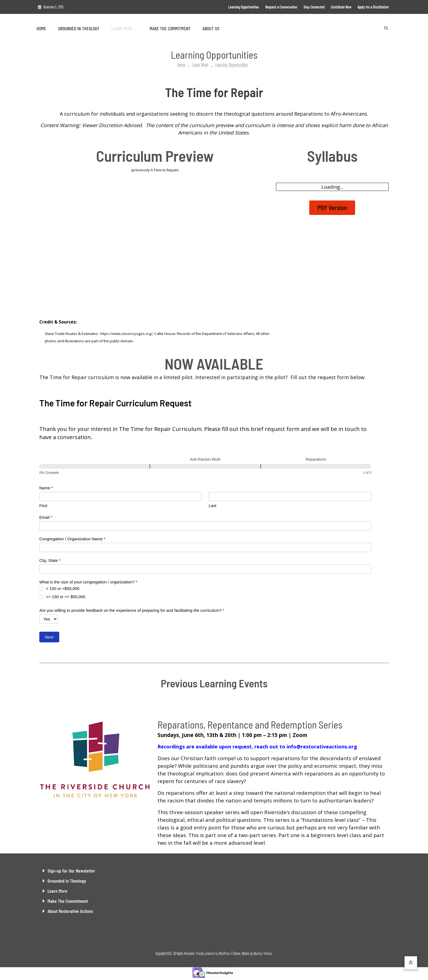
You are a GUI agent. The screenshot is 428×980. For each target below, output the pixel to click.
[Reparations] (316, 466)
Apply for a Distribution (373, 7)
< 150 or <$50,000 (59, 589)
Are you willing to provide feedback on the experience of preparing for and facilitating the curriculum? (132, 610)
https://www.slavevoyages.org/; (127, 334)
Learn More (122, 28)
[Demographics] (95, 466)
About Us (211, 28)
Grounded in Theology (79, 28)
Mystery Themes (263, 953)
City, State (50, 560)
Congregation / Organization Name (72, 539)
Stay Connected (314, 7)
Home (41, 28)
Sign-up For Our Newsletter (71, 871)
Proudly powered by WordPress (214, 953)
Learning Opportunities (244, 7)
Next (49, 637)
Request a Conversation (281, 7)
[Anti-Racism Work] (205, 466)
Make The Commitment (170, 28)
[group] (205, 466)
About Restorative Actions (70, 911)
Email (46, 517)
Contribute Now (341, 7)
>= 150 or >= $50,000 (62, 597)
